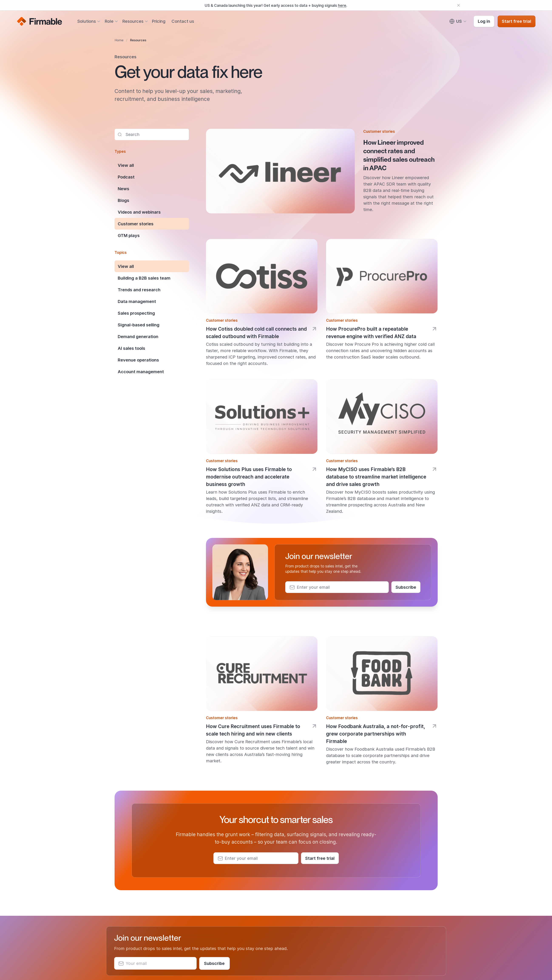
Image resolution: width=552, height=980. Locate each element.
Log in (484, 21)
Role (109, 21)
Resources (133, 21)
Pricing (159, 21)
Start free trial (517, 21)
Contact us (183, 21)
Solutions (87, 21)
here (342, 5)
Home (119, 40)
